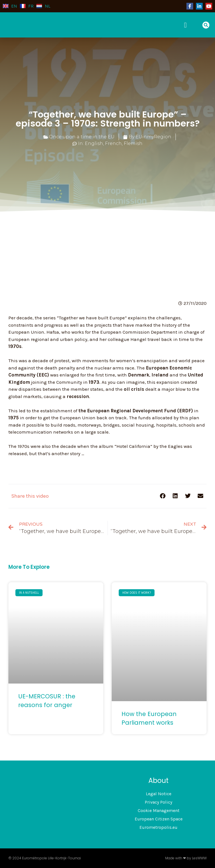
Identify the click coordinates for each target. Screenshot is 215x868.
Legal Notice (159, 794)
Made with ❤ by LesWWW (186, 858)
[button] (187, 25)
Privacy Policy (158, 802)
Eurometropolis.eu (158, 827)
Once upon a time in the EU (82, 137)
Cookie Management (159, 810)
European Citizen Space (159, 819)
